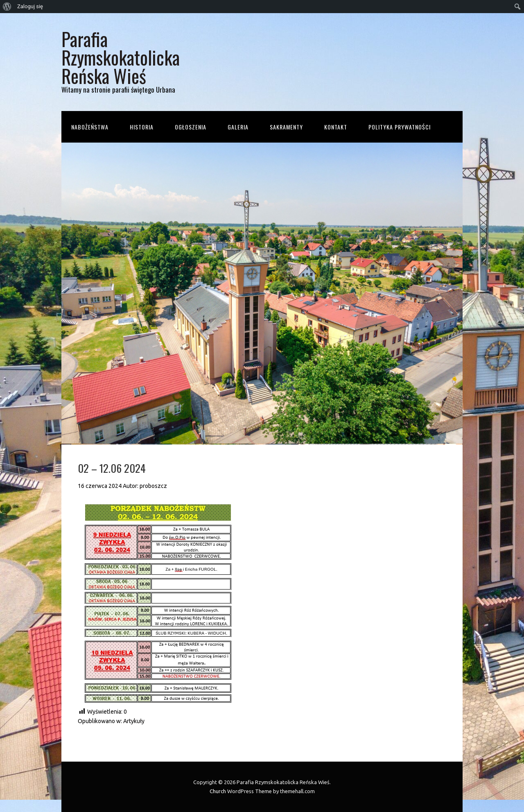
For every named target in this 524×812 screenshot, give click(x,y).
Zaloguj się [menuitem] (30, 6)
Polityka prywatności (400, 127)
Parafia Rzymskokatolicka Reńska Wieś (121, 57)
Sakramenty (286, 127)
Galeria (238, 127)
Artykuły (134, 721)
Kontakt (336, 127)
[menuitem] (7, 7)
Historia (142, 127)
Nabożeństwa (90, 127)
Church (218, 791)
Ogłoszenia (191, 127)
